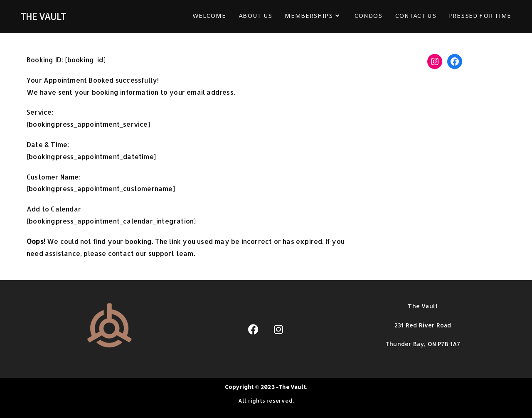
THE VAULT (43, 16)
